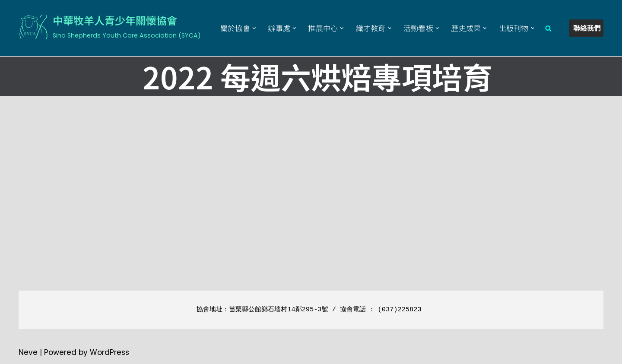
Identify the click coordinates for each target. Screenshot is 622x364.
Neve (28, 352)
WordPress (109, 352)
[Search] (548, 28)
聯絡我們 (587, 28)
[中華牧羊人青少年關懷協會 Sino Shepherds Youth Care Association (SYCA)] (110, 27)
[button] (254, 28)
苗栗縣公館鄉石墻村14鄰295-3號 (278, 310)
